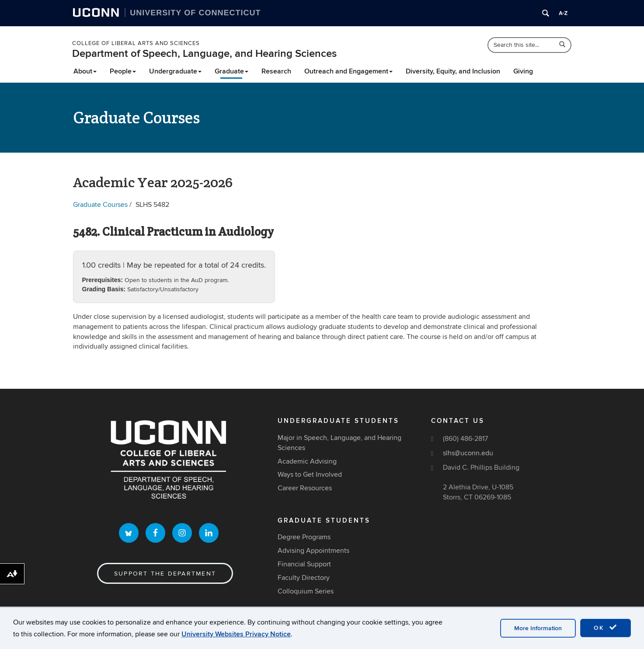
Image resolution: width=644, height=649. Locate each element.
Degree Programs (304, 537)
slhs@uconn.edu (468, 453)
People (123, 71)
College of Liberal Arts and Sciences (136, 43)
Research (276, 71)
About (85, 71)
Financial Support (304, 564)
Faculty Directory (304, 578)
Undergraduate (175, 71)
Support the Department (165, 574)
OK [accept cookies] (606, 628)
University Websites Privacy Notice (236, 634)
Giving (523, 71)
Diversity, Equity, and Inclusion (453, 71)
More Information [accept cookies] (538, 628)
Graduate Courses (100, 205)
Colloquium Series (306, 591)
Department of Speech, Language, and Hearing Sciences (204, 54)
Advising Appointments (313, 551)
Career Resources (305, 488)
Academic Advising (307, 461)
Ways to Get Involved (310, 475)
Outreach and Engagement (348, 71)
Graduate (231, 71)
